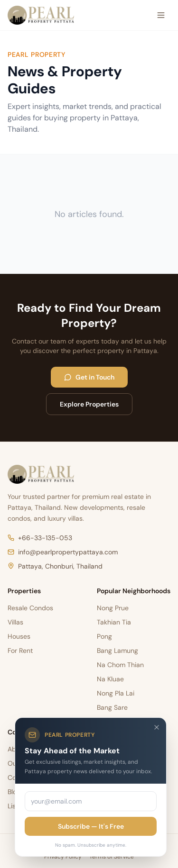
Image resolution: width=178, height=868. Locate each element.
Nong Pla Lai (116, 693)
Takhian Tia (114, 622)
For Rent (20, 651)
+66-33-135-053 (40, 538)
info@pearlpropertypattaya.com (63, 552)
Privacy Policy (63, 857)
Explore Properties (89, 404)
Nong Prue (113, 608)
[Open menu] (161, 15)
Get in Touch (89, 377)
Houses (19, 636)
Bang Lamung (117, 651)
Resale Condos (30, 608)
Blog (14, 792)
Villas (15, 622)
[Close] (157, 727)
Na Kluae (110, 679)
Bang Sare (112, 707)
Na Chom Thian (120, 665)
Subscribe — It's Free (91, 826)
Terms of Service (112, 857)
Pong (104, 636)
